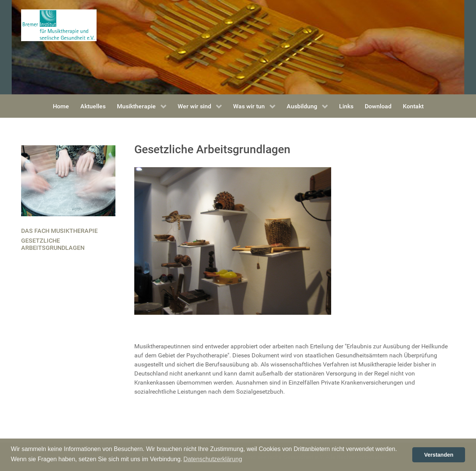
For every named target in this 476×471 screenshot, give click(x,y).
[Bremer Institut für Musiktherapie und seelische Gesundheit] (59, 25)
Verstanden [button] (439, 455)
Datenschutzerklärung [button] (213, 459)
